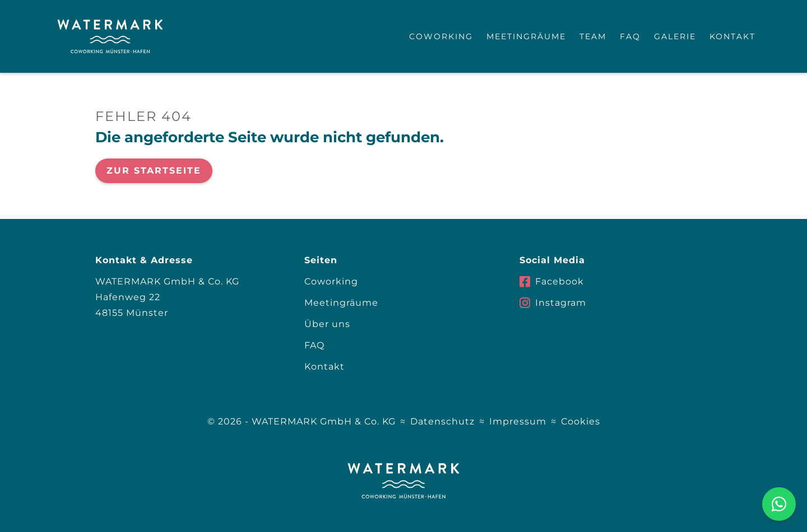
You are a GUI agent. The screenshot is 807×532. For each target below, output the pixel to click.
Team (593, 36)
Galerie (675, 36)
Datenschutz (442, 421)
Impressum (518, 421)
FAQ (630, 36)
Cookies (581, 421)
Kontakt (732, 36)
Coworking (441, 36)
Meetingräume (526, 36)
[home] (110, 36)
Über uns (327, 324)
